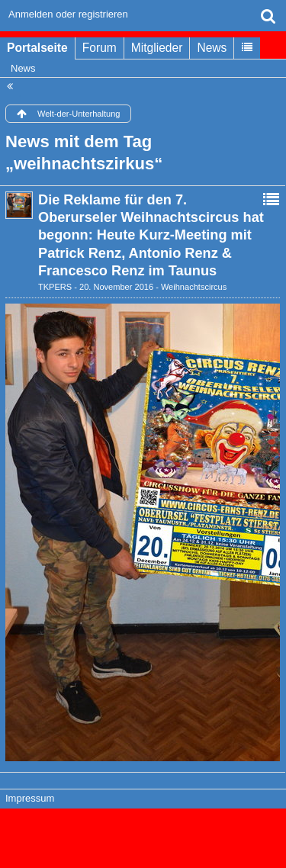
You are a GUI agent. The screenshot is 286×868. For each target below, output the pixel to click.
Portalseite (37, 48)
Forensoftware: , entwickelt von (143, 831)
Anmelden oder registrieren (68, 14)
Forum (100, 48)
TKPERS (55, 287)
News (212, 48)
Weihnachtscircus (194, 287)
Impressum (30, 798)
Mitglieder (157, 48)
